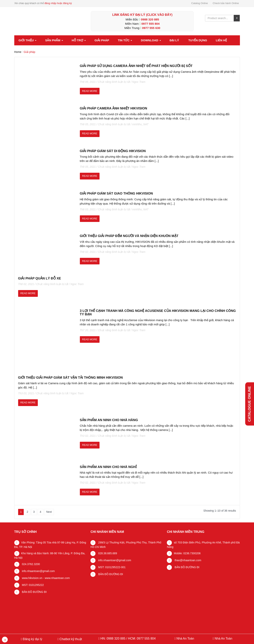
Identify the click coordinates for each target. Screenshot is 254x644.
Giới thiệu (27, 40)
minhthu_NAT (140, 124)
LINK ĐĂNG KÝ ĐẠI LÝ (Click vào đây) (142, 15)
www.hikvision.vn (32, 578)
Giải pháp (102, 40)
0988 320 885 (150, 19)
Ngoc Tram (139, 82)
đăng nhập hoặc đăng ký (58, 3)
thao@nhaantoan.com (187, 560)
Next (49, 512)
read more (90, 91)
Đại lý (174, 40)
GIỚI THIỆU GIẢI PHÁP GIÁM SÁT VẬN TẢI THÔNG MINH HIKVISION (70, 378)
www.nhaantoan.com (57, 578)
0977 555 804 (150, 24)
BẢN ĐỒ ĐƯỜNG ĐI (34, 592)
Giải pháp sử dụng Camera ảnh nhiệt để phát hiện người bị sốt (136, 66)
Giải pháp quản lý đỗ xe (40, 278)
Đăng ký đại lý (32, 639)
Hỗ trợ (79, 40)
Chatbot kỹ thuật (70, 639)
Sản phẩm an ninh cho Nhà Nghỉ (108, 467)
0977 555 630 (151, 28)
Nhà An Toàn (185, 638)
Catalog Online (200, 3)
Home (18, 52)
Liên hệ (221, 40)
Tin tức (125, 40)
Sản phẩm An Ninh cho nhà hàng (109, 420)
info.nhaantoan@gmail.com (38, 571)
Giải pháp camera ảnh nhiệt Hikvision (113, 108)
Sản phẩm (54, 40)
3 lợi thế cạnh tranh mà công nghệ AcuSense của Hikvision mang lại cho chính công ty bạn (158, 313)
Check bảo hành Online (226, 3)
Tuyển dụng (198, 40)
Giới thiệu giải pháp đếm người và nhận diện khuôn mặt (129, 236)
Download (151, 40)
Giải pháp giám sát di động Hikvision (113, 151)
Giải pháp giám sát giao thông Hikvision (116, 193)
